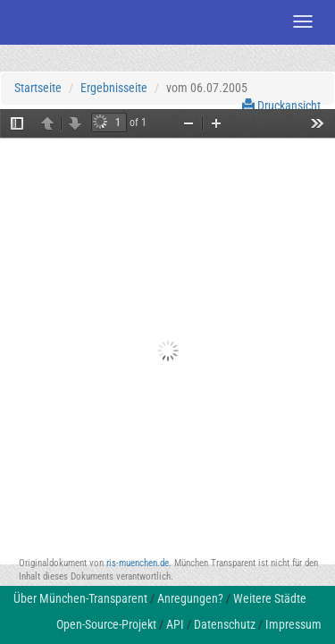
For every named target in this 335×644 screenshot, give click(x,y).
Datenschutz (225, 624)
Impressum (293, 624)
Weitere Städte (270, 598)
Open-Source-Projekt (106, 624)
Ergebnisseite (114, 88)
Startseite (38, 88)
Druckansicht (281, 106)
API (175, 624)
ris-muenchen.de (138, 563)
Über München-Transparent (80, 598)
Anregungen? (190, 598)
